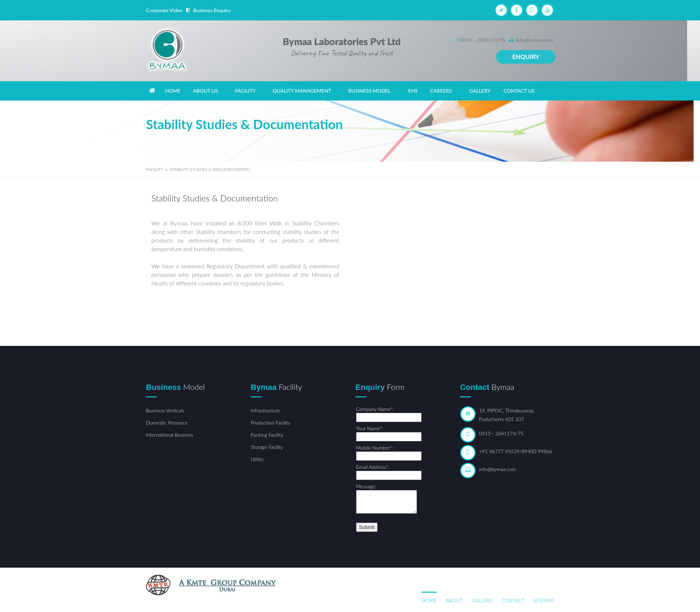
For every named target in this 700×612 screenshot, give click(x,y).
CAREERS (441, 91)
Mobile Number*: (375, 448)
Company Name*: (375, 409)
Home (429, 600)
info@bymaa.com (535, 40)
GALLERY (480, 91)
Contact (513, 600)
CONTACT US (519, 91)
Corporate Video (164, 10)
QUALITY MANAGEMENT (302, 91)
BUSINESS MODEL (370, 91)
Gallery (482, 600)
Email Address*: (373, 467)
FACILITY (245, 91)
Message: (366, 486)
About (454, 600)
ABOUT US (205, 91)
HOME (173, 91)
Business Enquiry (212, 10)
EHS (413, 91)
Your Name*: (370, 428)
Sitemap (544, 600)
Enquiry (526, 57)
